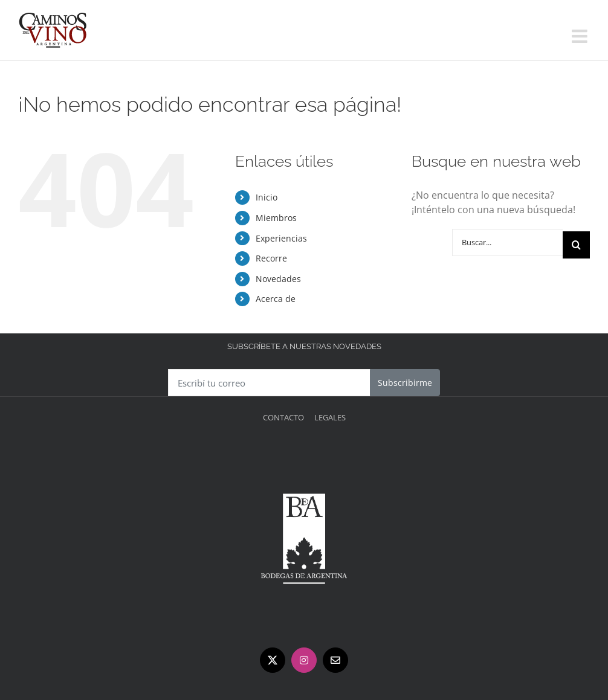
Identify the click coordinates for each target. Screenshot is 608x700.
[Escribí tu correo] (269, 383)
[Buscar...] (507, 242)
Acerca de (276, 299)
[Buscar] (576, 245)
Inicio (267, 197)
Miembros (276, 218)
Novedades (278, 279)
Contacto (283, 417)
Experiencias (281, 238)
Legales (330, 417)
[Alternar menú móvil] (581, 36)
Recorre (271, 258)
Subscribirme (405, 383)
